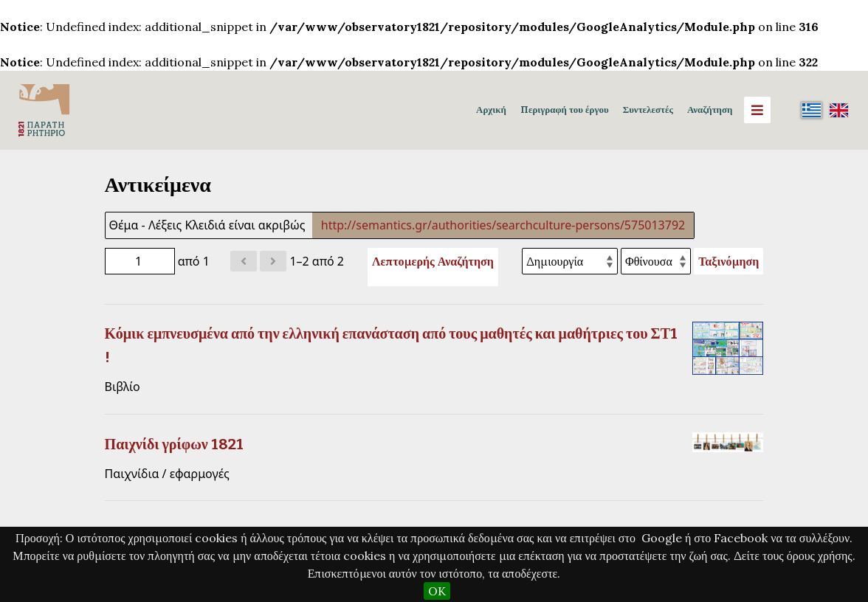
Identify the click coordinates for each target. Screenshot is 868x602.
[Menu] (757, 110)
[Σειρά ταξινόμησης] (656, 261)
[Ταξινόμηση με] (570, 261)
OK (437, 591)
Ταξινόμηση (728, 261)
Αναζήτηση (710, 110)
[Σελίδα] (140, 261)
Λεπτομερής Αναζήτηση (433, 261)
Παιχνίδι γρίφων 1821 (174, 444)
